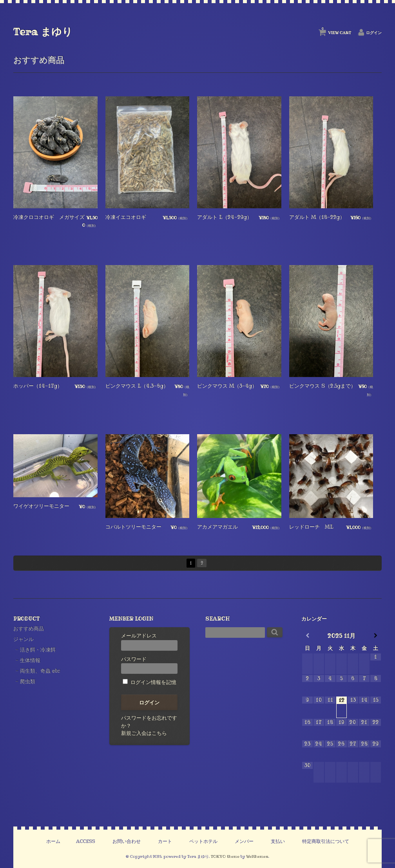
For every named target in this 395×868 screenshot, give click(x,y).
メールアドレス (149, 641)
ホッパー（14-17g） (38, 386)
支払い (278, 841)
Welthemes (257, 856)
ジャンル (24, 639)
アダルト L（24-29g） (225, 217)
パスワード (149, 665)
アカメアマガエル (217, 527)
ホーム (53, 841)
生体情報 (30, 660)
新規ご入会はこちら (144, 733)
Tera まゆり (43, 32)
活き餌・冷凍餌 (38, 650)
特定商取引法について (326, 841)
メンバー (244, 841)
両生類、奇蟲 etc (40, 671)
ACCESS (86, 841)
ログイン (374, 33)
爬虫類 (28, 681)
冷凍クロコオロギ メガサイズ (49, 217)
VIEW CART (336, 31)
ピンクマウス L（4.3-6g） (137, 386)
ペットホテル (203, 841)
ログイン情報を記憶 (149, 682)
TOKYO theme (225, 856)
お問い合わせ (127, 841)
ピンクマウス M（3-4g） (227, 386)
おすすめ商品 (29, 628)
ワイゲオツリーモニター (41, 506)
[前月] (307, 636)
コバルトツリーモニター (133, 527)
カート (165, 841)
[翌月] (376, 636)
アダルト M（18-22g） (317, 217)
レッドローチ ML (311, 527)
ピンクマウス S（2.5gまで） (323, 386)
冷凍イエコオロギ (126, 217)
